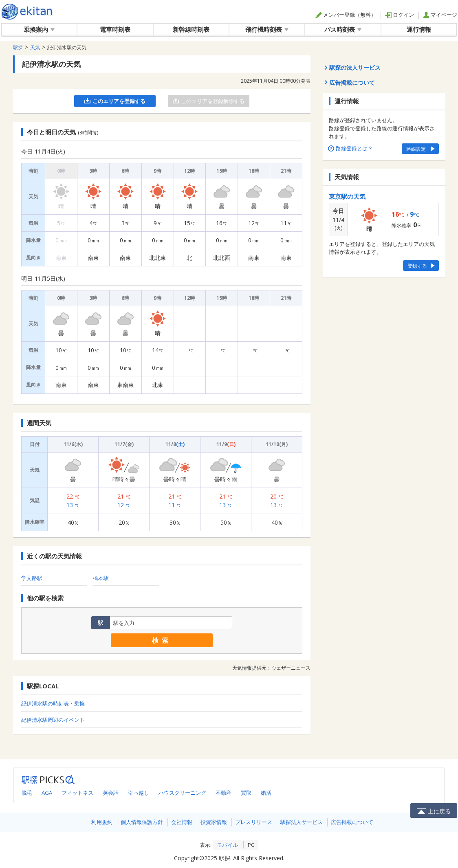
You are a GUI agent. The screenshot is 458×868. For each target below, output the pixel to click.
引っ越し (139, 793)
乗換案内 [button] (39, 29)
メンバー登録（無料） (346, 15)
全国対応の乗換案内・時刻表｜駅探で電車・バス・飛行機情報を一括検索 (27, 12)
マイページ (440, 15)
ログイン (400, 15)
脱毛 (27, 793)
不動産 (223, 793)
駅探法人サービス (302, 822)
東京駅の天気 (347, 196)
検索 (162, 640)
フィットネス (77, 793)
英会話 (111, 793)
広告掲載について (352, 822)
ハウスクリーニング (182, 793)
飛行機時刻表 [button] (267, 29)
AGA (47, 793)
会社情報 (182, 822)
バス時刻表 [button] (343, 29)
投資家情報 (214, 822)
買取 (246, 793)
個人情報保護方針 (142, 822)
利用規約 (102, 822)
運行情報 (419, 29)
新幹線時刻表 (191, 29)
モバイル (227, 845)
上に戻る (434, 811)
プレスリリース (254, 822)
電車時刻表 (115, 29)
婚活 (266, 793)
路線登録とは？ (351, 148)
